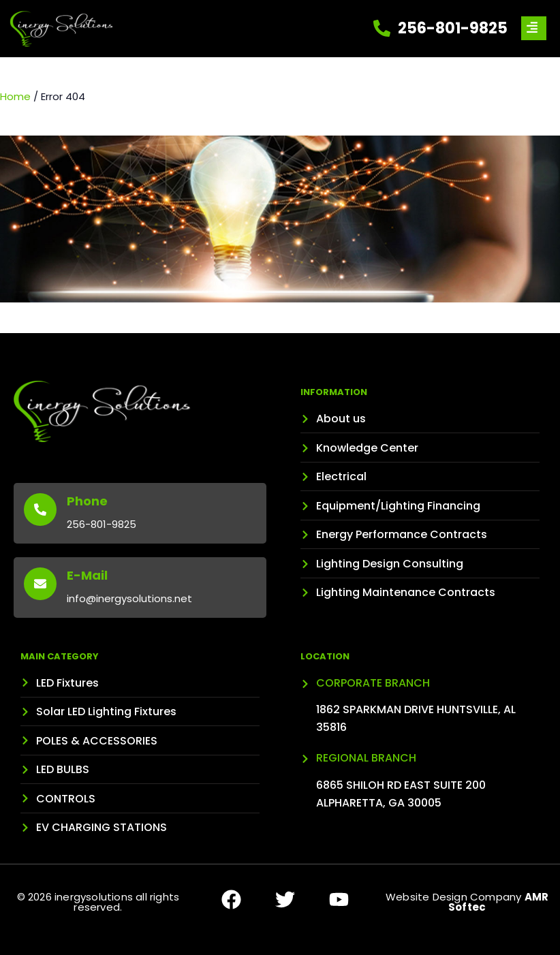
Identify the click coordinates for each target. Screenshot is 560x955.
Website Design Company (467, 902)
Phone (87, 501)
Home (15, 96)
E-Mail (87, 575)
